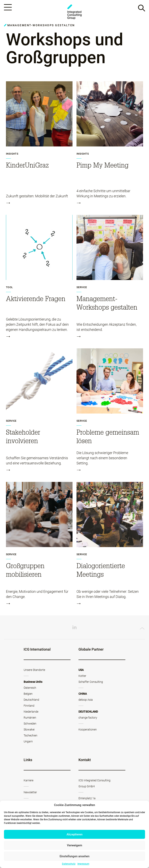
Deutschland (31, 700)
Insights (12, 154)
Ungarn (28, 742)
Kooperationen (88, 730)
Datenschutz (69, 864)
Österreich (30, 688)
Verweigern (74, 845)
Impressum (83, 864)
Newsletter (30, 793)
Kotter (82, 676)
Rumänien (30, 718)
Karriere (29, 781)
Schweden (30, 724)
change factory (88, 718)
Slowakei (29, 730)
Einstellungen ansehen (74, 856)
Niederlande (31, 712)
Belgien (28, 694)
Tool (9, 288)
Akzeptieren (74, 834)
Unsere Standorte (34, 670)
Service (82, 288)
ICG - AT (74, 12)
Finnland (29, 706)
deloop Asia (86, 700)
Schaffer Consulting (91, 682)
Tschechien (30, 736)
